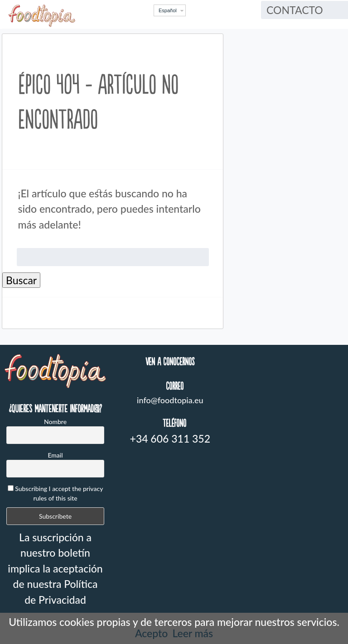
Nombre (55, 422)
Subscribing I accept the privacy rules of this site (56, 493)
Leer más (193, 633)
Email (55, 455)
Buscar (21, 280)
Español (168, 10)
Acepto (151, 633)
